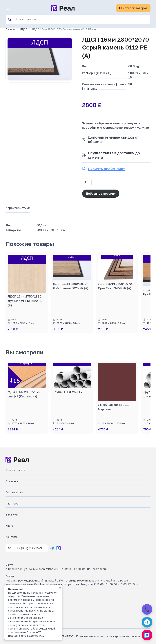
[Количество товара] (87, 182)
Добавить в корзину (101, 194)
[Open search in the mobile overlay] (78, 19)
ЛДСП (24, 29)
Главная (10, 29)
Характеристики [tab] (18, 208)
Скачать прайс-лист (107, 169)
